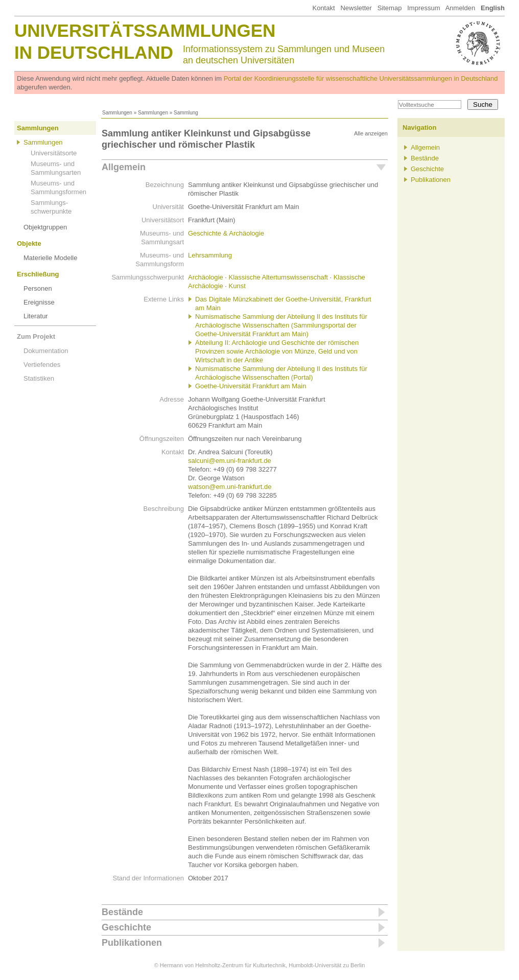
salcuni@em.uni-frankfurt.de (230, 461)
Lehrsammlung (210, 255)
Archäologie (206, 277)
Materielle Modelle (51, 258)
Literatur (36, 316)
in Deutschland (94, 52)
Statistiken (39, 378)
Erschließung (38, 274)
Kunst (237, 286)
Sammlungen (117, 113)
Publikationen (132, 943)
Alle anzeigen (371, 133)
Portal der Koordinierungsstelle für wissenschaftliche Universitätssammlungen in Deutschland (361, 78)
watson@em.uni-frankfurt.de (230, 487)
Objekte (29, 243)
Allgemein (124, 167)
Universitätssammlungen (145, 30)
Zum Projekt (36, 336)
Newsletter (356, 8)
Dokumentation (46, 351)
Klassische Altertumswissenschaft (278, 277)
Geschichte (126, 927)
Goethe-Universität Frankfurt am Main (251, 386)
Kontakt (323, 8)
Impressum (423, 8)
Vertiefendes (42, 365)
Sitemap (390, 8)
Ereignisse (39, 302)
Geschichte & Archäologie (226, 233)
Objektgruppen (45, 227)
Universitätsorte (54, 153)
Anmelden (461, 8)
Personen (38, 288)
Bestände (122, 912)
